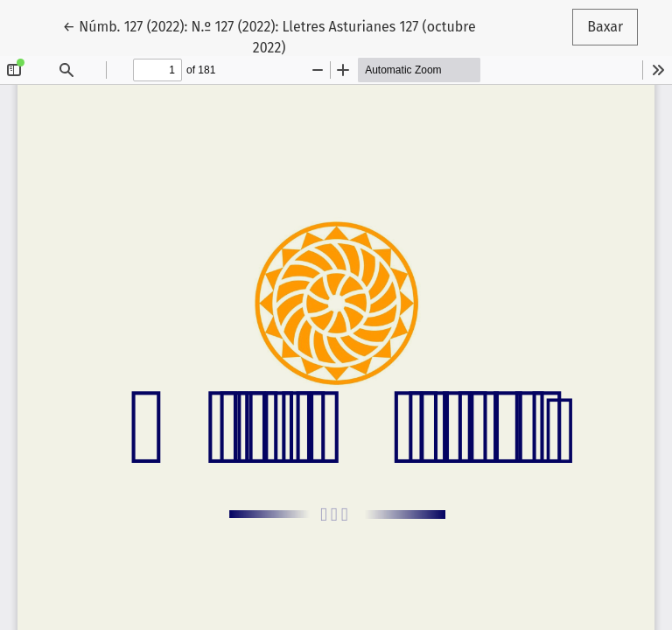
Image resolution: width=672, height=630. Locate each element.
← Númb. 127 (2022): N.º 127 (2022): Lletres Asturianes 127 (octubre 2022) (269, 36)
